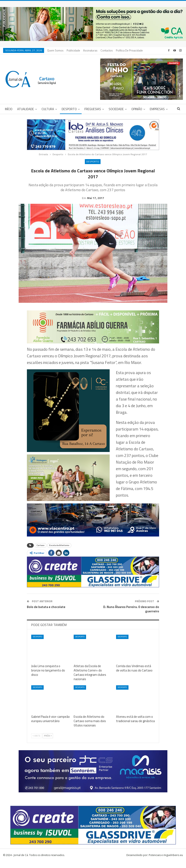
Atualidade (26, 109)
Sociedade (116, 109)
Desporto (69, 109)
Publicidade (73, 50)
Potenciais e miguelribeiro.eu (166, 861)
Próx (48, 742)
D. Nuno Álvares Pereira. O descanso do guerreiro (131, 615)
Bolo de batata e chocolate (46, 613)
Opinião (137, 109)
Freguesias (93, 109)
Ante (37, 742)
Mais (120, 50)
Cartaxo (41, 552)
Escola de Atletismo (59, 552)
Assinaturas (90, 50)
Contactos (107, 50)
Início (9, 109)
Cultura (48, 109)
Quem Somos (55, 50)
